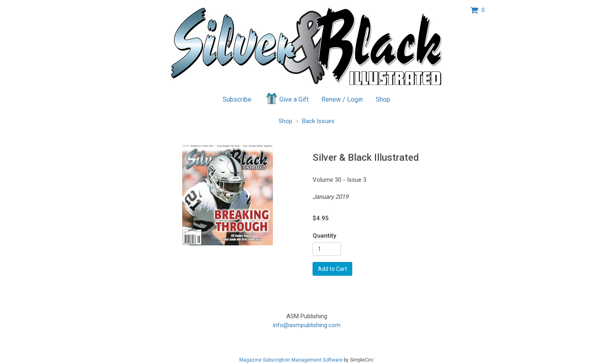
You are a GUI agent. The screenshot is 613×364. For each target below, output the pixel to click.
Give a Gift (286, 98)
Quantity (325, 236)
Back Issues (318, 121)
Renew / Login (342, 99)
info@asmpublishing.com (307, 325)
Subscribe (237, 99)
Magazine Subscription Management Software (291, 360)
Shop (383, 99)
